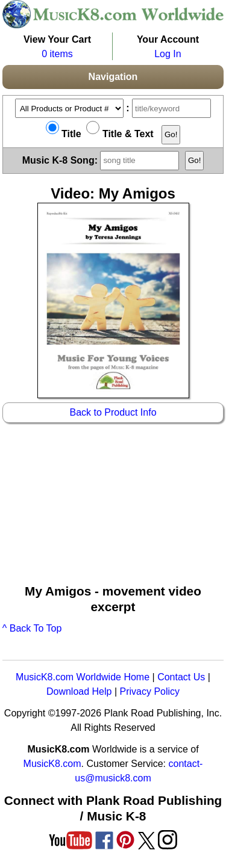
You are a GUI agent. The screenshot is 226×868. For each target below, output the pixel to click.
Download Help (79, 691)
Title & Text (120, 134)
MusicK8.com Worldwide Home (83, 677)
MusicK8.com (52, 764)
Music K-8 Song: (102, 160)
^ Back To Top (32, 628)
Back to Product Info (113, 412)
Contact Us (181, 677)
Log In (168, 54)
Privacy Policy (149, 691)
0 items (57, 54)
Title (64, 134)
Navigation (113, 77)
